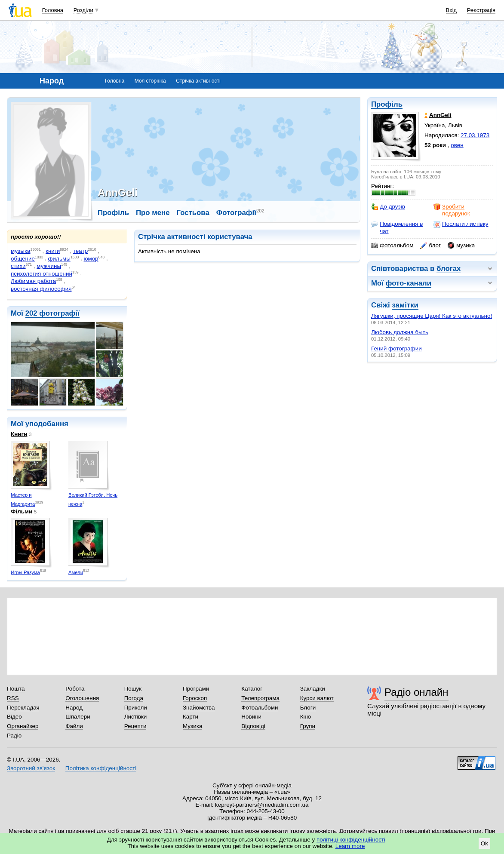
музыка (21, 251)
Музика (192, 726)
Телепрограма (260, 698)
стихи (18, 266)
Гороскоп (195, 698)
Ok (484, 843)
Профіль (387, 104)
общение (23, 259)
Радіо (14, 736)
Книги (19, 434)
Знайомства (199, 708)
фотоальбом (392, 246)
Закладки (313, 689)
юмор (91, 259)
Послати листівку (461, 224)
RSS (13, 698)
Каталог (252, 689)
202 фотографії (52, 313)
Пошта (16, 689)
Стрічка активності (198, 81)
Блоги (308, 708)
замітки (405, 305)
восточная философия (41, 289)
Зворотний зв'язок (31, 768)
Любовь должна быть (400, 332)
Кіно (306, 717)
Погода (134, 698)
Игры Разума (25, 572)
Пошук (133, 689)
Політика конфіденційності (101, 768)
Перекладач (23, 708)
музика (461, 246)
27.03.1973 (475, 135)
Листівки (136, 717)
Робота (75, 689)
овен (457, 145)
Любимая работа (33, 281)
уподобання (47, 424)
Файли (74, 726)
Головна (53, 10)
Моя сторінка (150, 81)
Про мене (153, 213)
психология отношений (41, 274)
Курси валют (317, 698)
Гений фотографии (396, 349)
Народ (74, 708)
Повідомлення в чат (397, 227)
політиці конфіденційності (351, 840)
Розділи (83, 10)
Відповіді (253, 726)
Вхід (452, 10)
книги (53, 251)
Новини (251, 717)
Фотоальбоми (260, 708)
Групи (308, 726)
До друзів (388, 207)
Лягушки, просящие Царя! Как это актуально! (432, 316)
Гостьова (193, 213)
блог (430, 246)
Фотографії (236, 213)
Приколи (136, 708)
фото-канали (409, 283)
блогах (449, 269)
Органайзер (23, 726)
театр (80, 251)
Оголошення (82, 698)
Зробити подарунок (452, 210)
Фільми (22, 511)
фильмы (59, 259)
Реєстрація (481, 10)
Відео (14, 717)
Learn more (350, 846)
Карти (191, 717)
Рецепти (135, 726)
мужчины (49, 266)
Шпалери (78, 717)
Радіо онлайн (416, 692)
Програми (196, 689)
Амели (76, 572)
